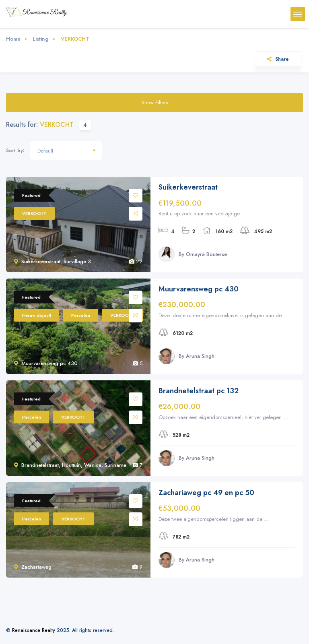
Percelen (81, 315)
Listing (41, 39)
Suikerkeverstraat (188, 187)
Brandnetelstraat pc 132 (199, 391)
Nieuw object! (37, 315)
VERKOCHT (34, 213)
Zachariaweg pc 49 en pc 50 (206, 493)
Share (278, 59)
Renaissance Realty (34, 630)
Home (13, 39)
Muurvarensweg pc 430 (199, 289)
